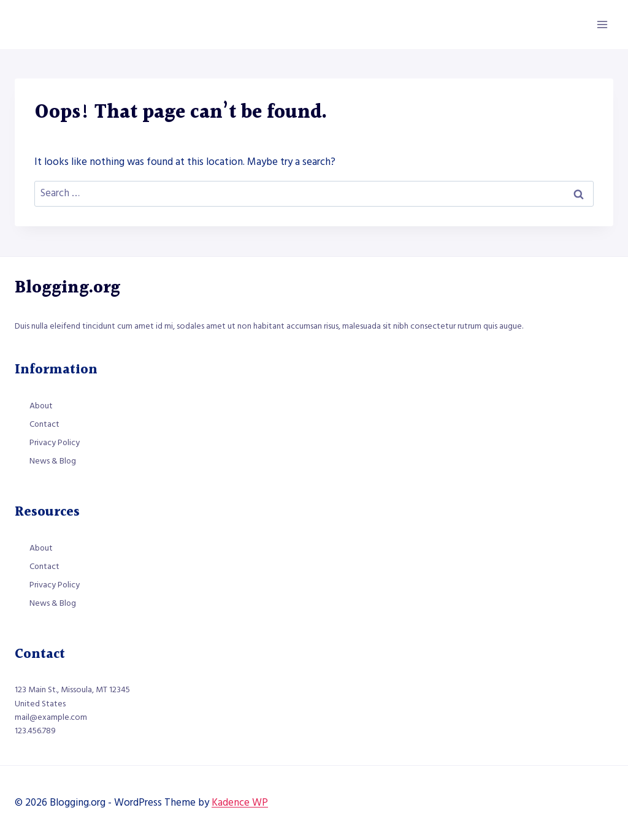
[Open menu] (602, 24)
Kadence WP (240, 803)
